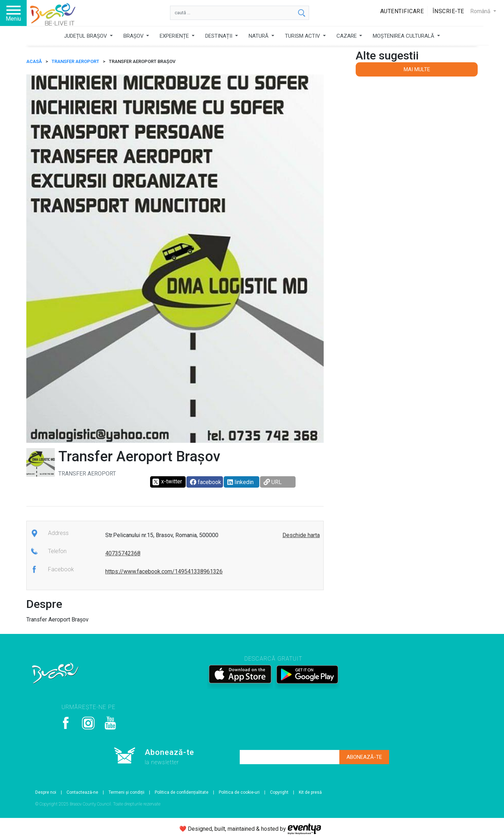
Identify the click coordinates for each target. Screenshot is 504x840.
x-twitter (167, 482)
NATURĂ (259, 36)
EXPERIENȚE (175, 36)
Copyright (279, 792)
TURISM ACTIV (303, 36)
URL (273, 482)
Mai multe (417, 69)
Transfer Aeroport (75, 61)
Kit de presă (310, 792)
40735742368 (123, 553)
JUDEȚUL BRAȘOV (86, 36)
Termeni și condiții (126, 792)
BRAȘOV (134, 36)
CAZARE (347, 36)
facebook (206, 482)
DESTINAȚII (219, 36)
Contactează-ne (82, 792)
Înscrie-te (448, 11)
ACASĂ (34, 61)
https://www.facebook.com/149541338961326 (164, 571)
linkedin (240, 482)
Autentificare (402, 11)
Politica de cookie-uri (239, 792)
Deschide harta (301, 535)
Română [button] (481, 11)
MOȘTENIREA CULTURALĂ (404, 36)
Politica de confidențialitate (182, 792)
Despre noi (46, 792)
